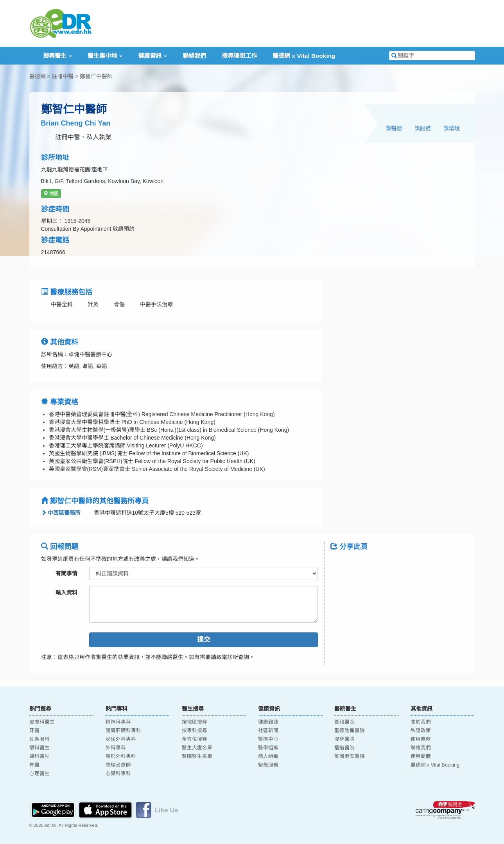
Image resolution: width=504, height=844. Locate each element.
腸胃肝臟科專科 (123, 731)
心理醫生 (39, 774)
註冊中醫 (63, 76)
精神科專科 (118, 722)
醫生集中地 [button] (105, 56)
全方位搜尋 (195, 739)
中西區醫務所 (61, 513)
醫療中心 (268, 739)
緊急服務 (268, 765)
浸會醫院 (344, 739)
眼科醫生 (39, 748)
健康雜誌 (268, 722)
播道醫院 (344, 748)
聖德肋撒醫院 (350, 731)
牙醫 (34, 731)
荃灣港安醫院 (350, 756)
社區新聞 (268, 731)
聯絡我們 (194, 56)
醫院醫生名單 (197, 756)
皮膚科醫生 (42, 722)
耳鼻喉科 (39, 739)
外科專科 (116, 748)
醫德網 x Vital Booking (304, 56)
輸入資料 (66, 593)
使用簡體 (421, 756)
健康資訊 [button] (152, 56)
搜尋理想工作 (239, 56)
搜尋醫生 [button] (57, 56)
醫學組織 (268, 748)
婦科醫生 (39, 756)
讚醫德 (394, 128)
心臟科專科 (118, 774)
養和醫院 (344, 722)
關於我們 (421, 722)
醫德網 (38, 76)
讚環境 (452, 128)
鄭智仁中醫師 (96, 76)
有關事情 (66, 573)
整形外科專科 (121, 756)
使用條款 (421, 739)
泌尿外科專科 (121, 739)
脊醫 (34, 765)
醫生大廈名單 (197, 748)
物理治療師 (118, 765)
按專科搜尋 (195, 731)
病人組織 (268, 756)
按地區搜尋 (195, 722)
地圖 (51, 194)
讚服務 (423, 128)
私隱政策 (421, 731)
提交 (204, 640)
